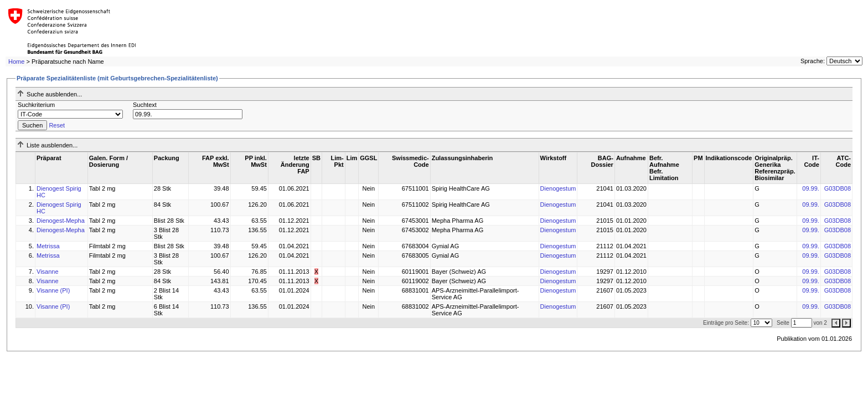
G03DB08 (838, 188)
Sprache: (813, 61)
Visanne (48, 272)
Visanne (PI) (53, 290)
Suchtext (145, 105)
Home (16, 62)
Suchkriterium (36, 105)
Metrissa (48, 246)
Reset (57, 125)
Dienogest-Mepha (61, 221)
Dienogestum (558, 188)
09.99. (811, 188)
